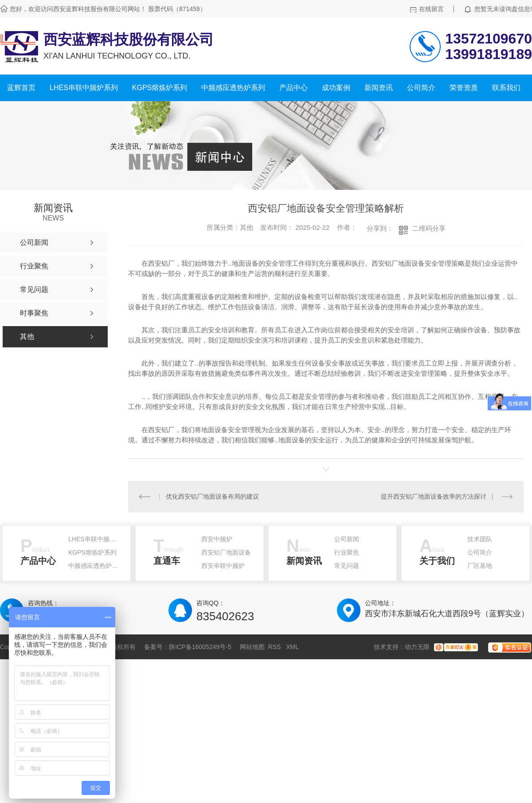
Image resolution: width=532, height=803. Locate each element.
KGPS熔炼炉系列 (160, 88)
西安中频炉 (217, 539)
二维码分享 (429, 228)
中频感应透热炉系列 (233, 88)
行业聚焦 (347, 552)
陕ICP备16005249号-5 (200, 647)
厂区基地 (480, 566)
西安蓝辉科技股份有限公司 (129, 39)
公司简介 (421, 88)
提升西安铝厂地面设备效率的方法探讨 (434, 496)
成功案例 (336, 88)
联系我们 (506, 88)
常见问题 (347, 566)
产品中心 (293, 88)
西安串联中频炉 (223, 566)
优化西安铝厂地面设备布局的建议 (212, 496)
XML (292, 647)
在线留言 (431, 9)
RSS (276, 647)
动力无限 (417, 647)
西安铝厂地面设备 (226, 552)
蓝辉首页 (21, 88)
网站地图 (252, 647)
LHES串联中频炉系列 (84, 88)
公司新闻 (347, 539)
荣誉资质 (464, 88)
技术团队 (480, 539)
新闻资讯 (379, 88)
